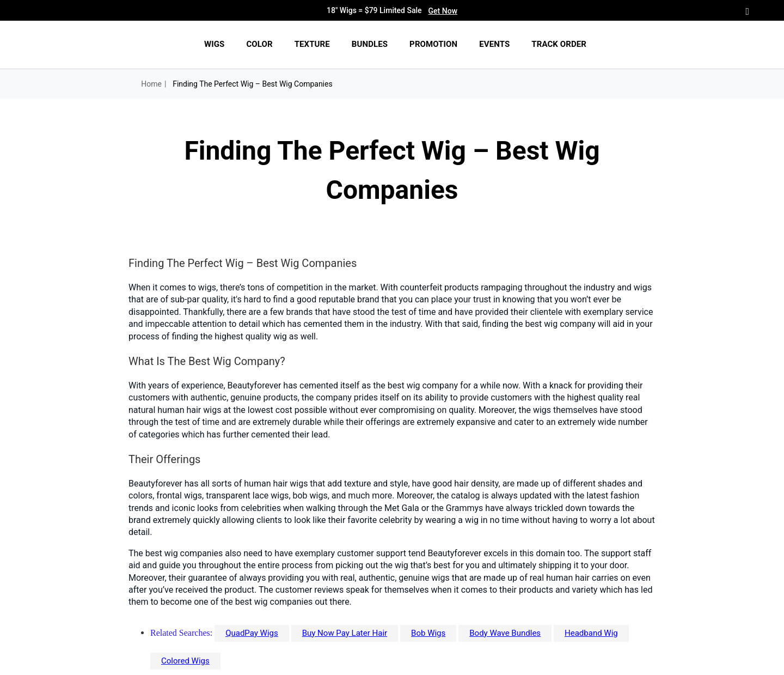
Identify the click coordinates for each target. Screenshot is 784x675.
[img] (99, 45)
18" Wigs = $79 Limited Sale (392, 11)
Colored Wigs (185, 661)
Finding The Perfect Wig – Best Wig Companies (253, 84)
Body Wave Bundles (505, 633)
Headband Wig (591, 633)
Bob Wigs (428, 633)
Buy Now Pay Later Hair (345, 633)
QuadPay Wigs (252, 633)
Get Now (443, 11)
